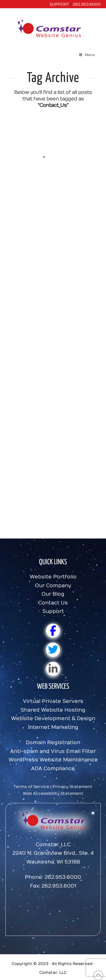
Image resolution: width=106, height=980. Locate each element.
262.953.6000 (87, 4)
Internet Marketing (53, 727)
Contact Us (53, 603)
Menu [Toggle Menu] (87, 55)
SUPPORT (59, 4)
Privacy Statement (73, 787)
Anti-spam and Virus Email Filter (53, 751)
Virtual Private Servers (53, 701)
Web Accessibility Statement (53, 793)
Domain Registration (53, 743)
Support (53, 611)
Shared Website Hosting (53, 710)
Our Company (53, 586)
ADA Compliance (53, 769)
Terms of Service (31, 787)
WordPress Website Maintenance (53, 760)
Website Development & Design (53, 719)
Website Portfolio (53, 577)
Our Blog (53, 594)
